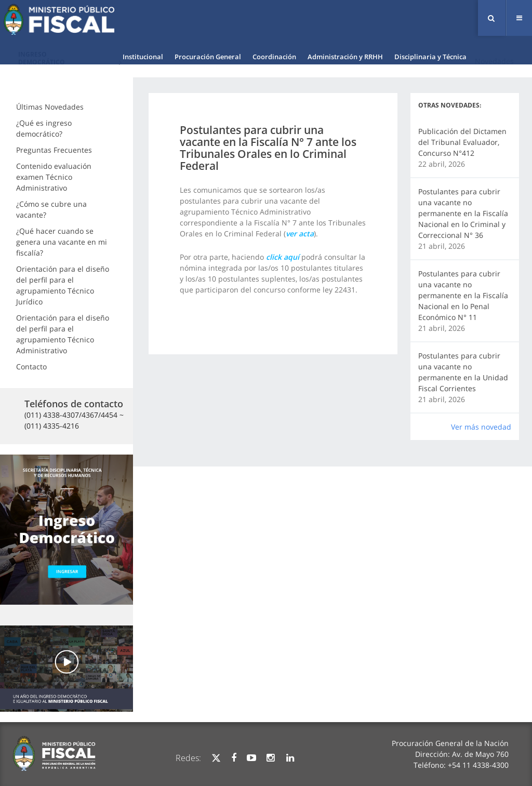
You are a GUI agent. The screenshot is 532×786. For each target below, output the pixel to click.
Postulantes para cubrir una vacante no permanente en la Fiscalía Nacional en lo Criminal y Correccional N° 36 (463, 213)
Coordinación (274, 57)
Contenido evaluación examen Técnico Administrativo (54, 177)
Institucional (143, 57)
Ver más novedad (481, 427)
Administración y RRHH (345, 57)
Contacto (31, 367)
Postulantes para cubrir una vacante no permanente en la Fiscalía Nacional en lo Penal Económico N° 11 (463, 295)
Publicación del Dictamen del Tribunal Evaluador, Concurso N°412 (462, 142)
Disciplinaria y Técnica (430, 57)
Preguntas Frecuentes (54, 150)
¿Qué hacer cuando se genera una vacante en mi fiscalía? (62, 242)
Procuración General (208, 57)
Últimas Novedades (50, 107)
